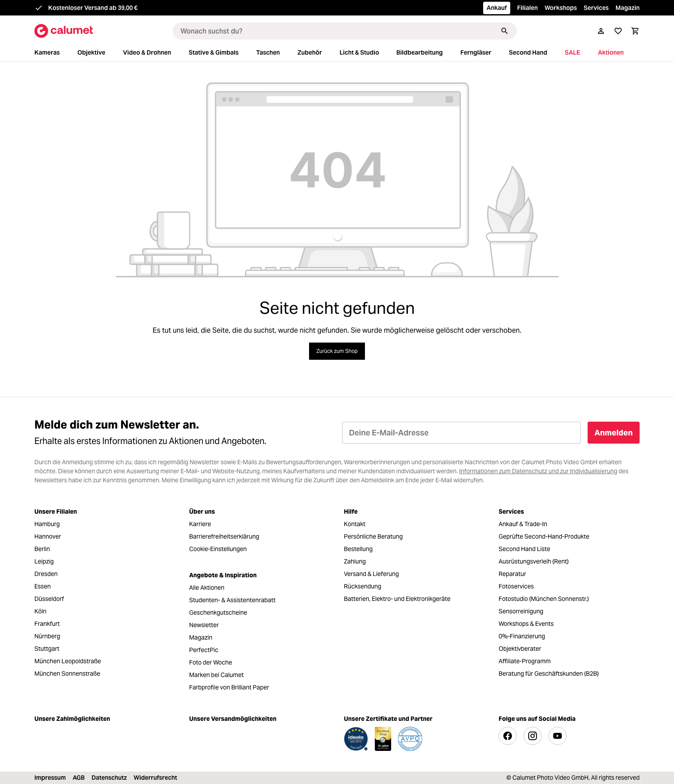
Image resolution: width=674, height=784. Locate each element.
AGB (79, 778)
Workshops (561, 8)
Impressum (50, 778)
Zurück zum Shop (337, 351)
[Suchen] (505, 31)
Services (596, 8)
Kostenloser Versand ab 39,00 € (93, 8)
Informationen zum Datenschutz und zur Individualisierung (538, 471)
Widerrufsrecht (155, 778)
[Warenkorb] (635, 31)
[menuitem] (55, 53)
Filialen (527, 8)
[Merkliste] (618, 31)
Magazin (628, 8)
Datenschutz (109, 778)
